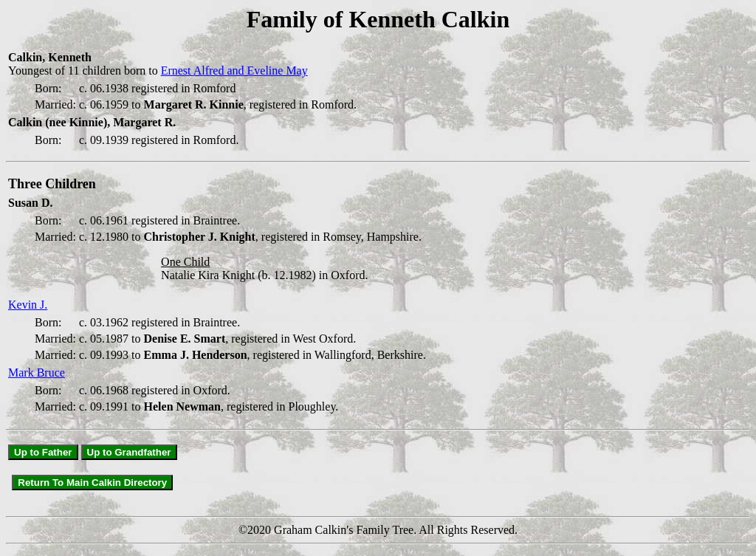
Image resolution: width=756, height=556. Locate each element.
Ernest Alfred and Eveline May (234, 71)
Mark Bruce (37, 373)
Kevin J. (28, 305)
